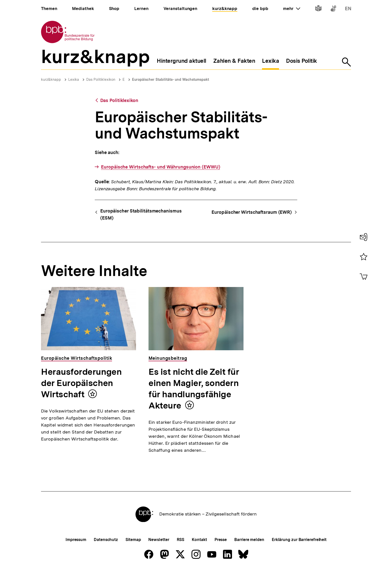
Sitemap (133, 540)
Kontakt (199, 540)
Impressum (76, 540)
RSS (181, 540)
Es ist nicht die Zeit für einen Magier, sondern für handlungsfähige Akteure (194, 389)
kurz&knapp (51, 79)
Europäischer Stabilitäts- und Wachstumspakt (170, 79)
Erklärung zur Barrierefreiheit (299, 540)
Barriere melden (249, 540)
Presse (221, 540)
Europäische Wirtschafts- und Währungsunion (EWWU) (160, 167)
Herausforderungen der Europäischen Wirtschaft (81, 383)
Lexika (74, 79)
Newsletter (159, 540)
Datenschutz (106, 540)
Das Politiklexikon (101, 79)
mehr (291, 8)
